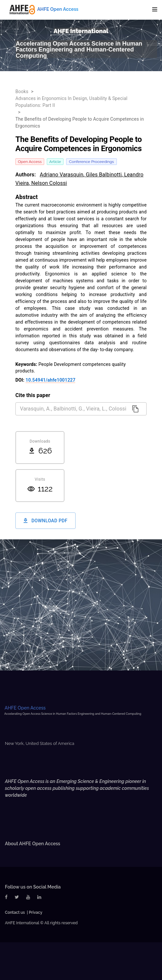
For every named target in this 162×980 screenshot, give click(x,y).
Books (22, 91)
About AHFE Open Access (33, 844)
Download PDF (45, 521)
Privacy (36, 912)
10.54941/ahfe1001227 (50, 380)
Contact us (15, 912)
